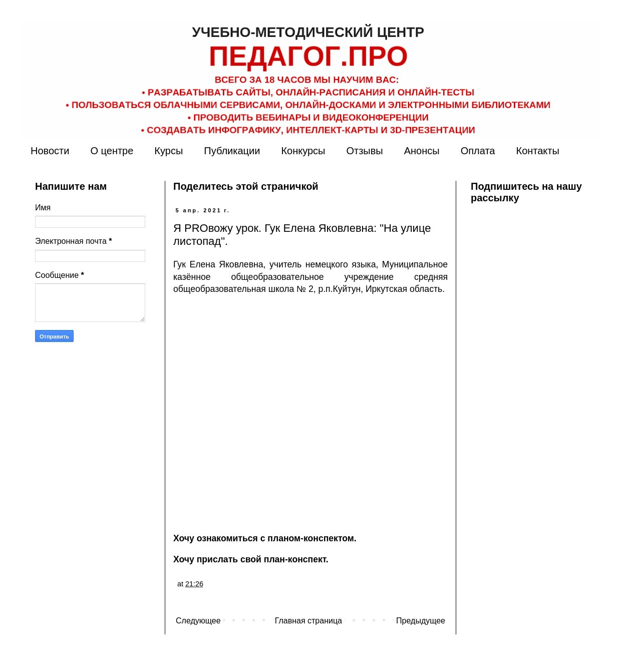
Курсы (169, 151)
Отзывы (364, 151)
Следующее (198, 621)
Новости (50, 151)
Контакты (537, 151)
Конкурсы (303, 151)
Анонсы (422, 151)
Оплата (478, 151)
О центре (112, 151)
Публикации (232, 151)
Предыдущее (421, 621)
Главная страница (308, 621)
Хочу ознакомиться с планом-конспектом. (265, 538)
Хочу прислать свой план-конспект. (251, 559)
